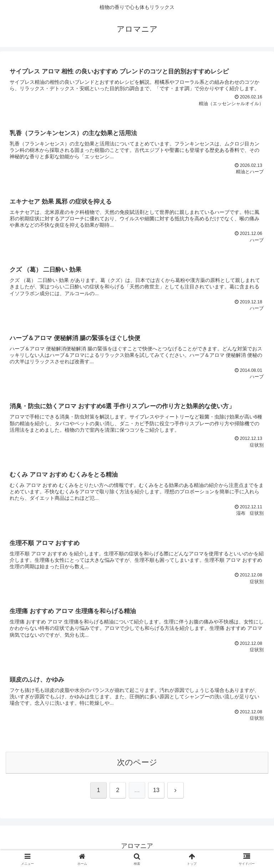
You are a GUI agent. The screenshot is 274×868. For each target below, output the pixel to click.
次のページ (137, 764)
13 (156, 792)
